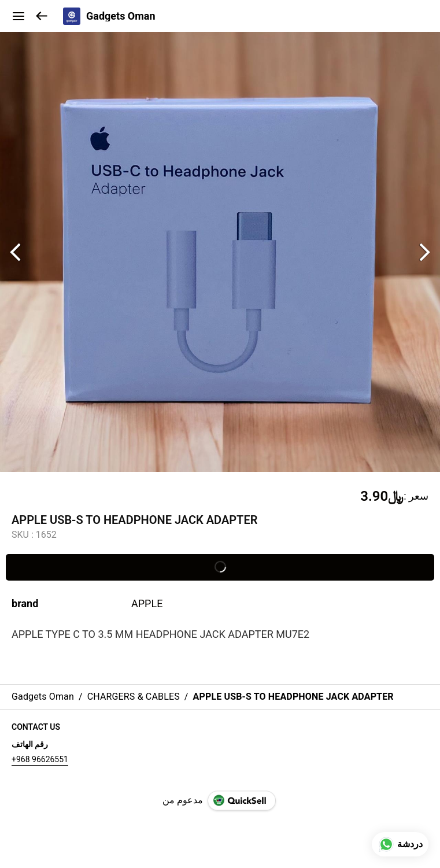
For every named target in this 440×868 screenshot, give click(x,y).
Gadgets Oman (121, 16)
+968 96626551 (40, 759)
